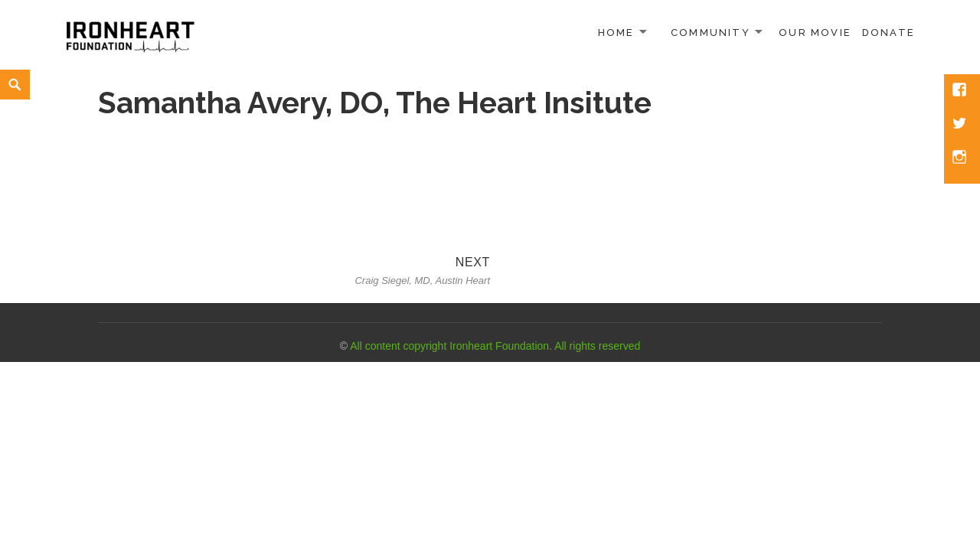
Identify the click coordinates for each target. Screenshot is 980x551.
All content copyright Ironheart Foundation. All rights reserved (495, 346)
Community (710, 33)
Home (616, 33)
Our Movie (815, 33)
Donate (889, 33)
